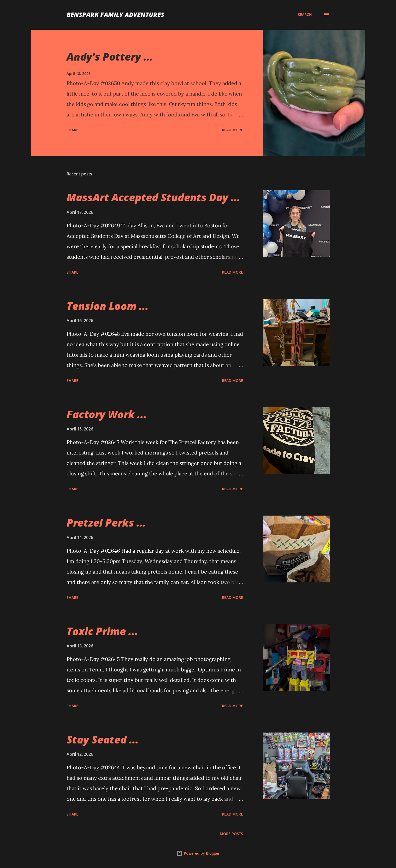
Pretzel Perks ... (106, 522)
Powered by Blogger (198, 853)
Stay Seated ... (103, 739)
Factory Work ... (107, 414)
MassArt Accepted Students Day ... (153, 197)
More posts (231, 834)
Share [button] (72, 130)
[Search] (305, 15)
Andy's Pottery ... (110, 57)
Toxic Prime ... (102, 631)
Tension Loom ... (108, 306)
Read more (232, 130)
